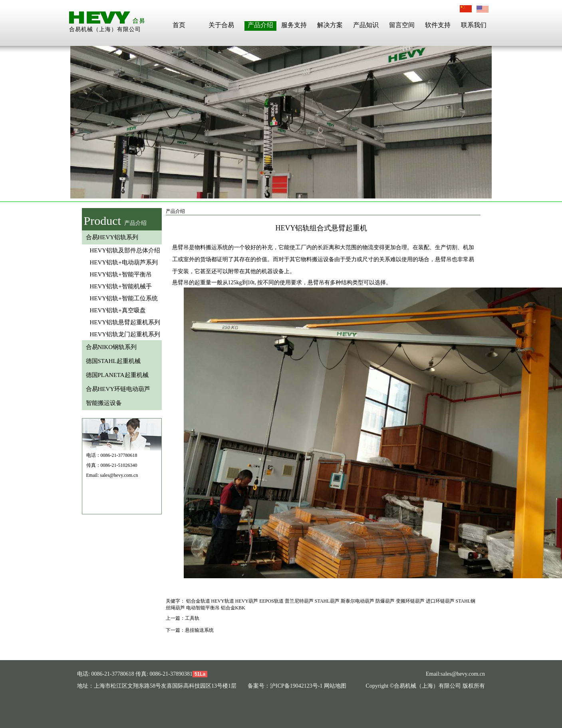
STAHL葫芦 (327, 601)
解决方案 (330, 25)
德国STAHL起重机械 (113, 361)
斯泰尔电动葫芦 (357, 601)
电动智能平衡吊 (203, 608)
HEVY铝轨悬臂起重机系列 (125, 322)
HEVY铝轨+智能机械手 (121, 286)
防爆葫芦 (385, 601)
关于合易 (221, 25)
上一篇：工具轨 (183, 618)
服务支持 (294, 25)
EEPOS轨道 (271, 601)
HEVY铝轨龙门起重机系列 (125, 334)
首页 (179, 25)
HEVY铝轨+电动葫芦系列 (124, 262)
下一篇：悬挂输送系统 (190, 630)
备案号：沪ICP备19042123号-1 (285, 686)
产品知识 (366, 25)
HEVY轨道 (223, 601)
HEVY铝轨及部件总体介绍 (125, 250)
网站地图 (335, 686)
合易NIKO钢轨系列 (111, 347)
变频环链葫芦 (410, 601)
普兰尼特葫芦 (299, 601)
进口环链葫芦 (440, 601)
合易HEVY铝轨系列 (112, 237)
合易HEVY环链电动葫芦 (118, 389)
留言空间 (402, 25)
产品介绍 (260, 25)
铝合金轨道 (198, 601)
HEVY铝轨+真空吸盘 (118, 310)
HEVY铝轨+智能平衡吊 (121, 274)
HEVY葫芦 (247, 601)
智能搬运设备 (104, 403)
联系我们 (474, 25)
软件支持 (438, 25)
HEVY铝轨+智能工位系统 (124, 298)
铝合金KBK (233, 608)
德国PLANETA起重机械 (117, 375)
